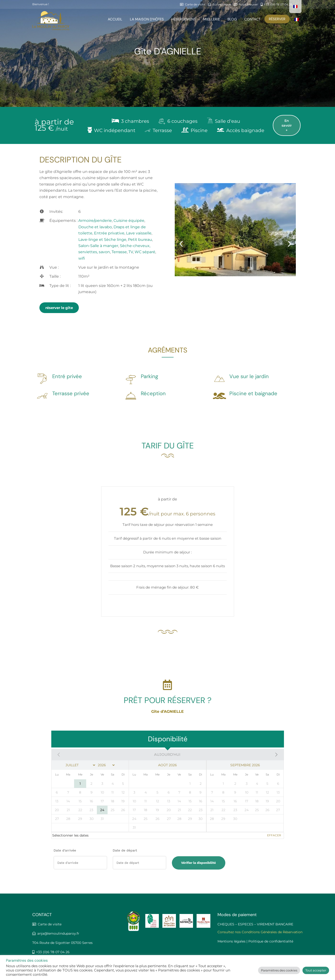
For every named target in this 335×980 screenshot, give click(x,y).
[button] (181, 244)
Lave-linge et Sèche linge (102, 240)
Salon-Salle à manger (98, 246)
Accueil (115, 19)
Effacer (274, 835)
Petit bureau (140, 240)
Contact (252, 19)
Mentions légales (231, 941)
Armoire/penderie (95, 221)
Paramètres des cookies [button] (279, 970)
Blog (232, 19)
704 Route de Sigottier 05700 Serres (62, 943)
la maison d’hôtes (147, 19)
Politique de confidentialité (271, 941)
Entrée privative (109, 233)
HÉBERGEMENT (184, 19)
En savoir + (287, 125)
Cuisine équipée (129, 221)
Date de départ (125, 850)
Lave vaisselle (139, 233)
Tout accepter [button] (316, 970)
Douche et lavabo (95, 227)
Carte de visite (50, 924)
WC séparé (145, 252)
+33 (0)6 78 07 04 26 (52, 952)
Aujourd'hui (167, 754)
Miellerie (212, 19)
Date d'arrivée (65, 850)
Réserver (277, 19)
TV (131, 252)
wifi (82, 258)
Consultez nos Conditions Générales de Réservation (260, 932)
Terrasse (119, 252)
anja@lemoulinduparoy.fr (58, 933)
